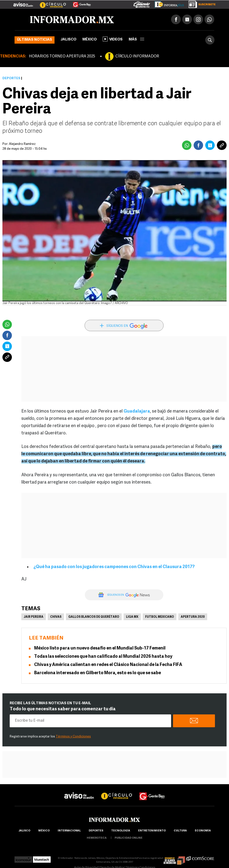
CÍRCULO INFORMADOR (137, 56)
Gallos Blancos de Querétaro (94, 617)
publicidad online (129, 838)
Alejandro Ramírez (22, 144)
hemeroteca (97, 838)
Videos (113, 39)
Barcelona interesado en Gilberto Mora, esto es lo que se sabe (98, 673)
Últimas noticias (35, 40)
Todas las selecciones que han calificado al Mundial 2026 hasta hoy (103, 657)
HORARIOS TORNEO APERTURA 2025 (62, 56)
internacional (69, 831)
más (136, 40)
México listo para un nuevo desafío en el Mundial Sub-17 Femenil (100, 648)
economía (203, 831)
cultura (180, 831)
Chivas (56, 617)
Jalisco (68, 40)
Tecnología (121, 831)
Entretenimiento (152, 831)
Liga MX (132, 617)
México (90, 40)
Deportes (11, 78)
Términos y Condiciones (73, 737)
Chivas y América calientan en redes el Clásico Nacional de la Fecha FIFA (108, 665)
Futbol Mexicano (160, 617)
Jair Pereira (34, 617)
